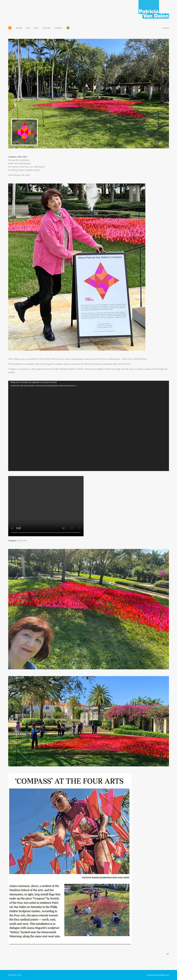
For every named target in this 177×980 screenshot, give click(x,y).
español (166, 28)
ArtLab (46, 28)
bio (28, 28)
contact (58, 28)
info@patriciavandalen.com (158, 975)
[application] (89, 426)
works (19, 28)
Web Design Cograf (15, 975)
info (36, 28)
